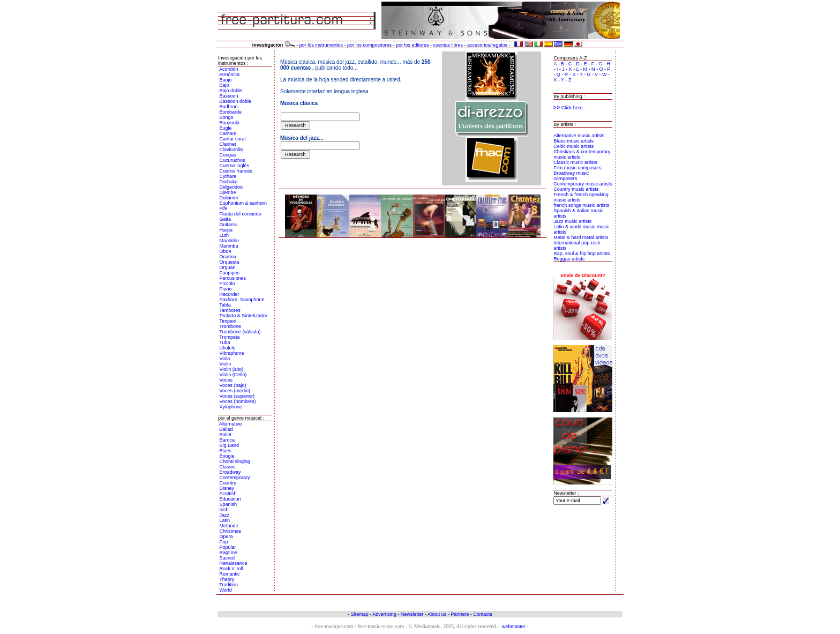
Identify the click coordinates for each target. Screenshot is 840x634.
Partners (460, 614)
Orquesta (230, 262)
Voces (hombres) (238, 401)
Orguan (228, 267)
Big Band (230, 445)
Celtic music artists (573, 146)
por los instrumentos (321, 45)
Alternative (231, 424)
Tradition (228, 585)
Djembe (228, 192)
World (226, 590)
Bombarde (231, 112)
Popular (228, 547)
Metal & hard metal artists (581, 237)
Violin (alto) (232, 369)
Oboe (226, 251)
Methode (229, 526)
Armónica (229, 74)
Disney (227, 488)
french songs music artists (581, 205)
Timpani (228, 321)
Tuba (224, 342)
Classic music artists (575, 162)
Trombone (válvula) (240, 332)
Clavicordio (232, 150)
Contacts (483, 614)
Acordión (229, 69)
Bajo (224, 85)
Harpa (226, 230)
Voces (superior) (237, 396)
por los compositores (369, 45)
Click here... (570, 108)
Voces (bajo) (233, 385)
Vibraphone (232, 353)
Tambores (230, 310)
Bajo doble (231, 91)
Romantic (230, 574)
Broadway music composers (571, 176)
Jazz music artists (572, 221)
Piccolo (227, 284)
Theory (227, 579)
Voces (226, 380)
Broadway (230, 472)
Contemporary (235, 478)
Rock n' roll (231, 569)
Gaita (226, 219)
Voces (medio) (235, 391)
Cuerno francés (236, 171)
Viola (225, 359)
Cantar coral (233, 139)
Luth (224, 235)
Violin (226, 364)
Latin (225, 520)
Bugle (226, 128)
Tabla (225, 305)
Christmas (231, 531)
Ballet (226, 435)
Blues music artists (573, 141)
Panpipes (230, 273)
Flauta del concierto (241, 214)
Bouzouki (230, 123)
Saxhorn (229, 300)
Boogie (227, 456)
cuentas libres (448, 45)
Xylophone (231, 407)
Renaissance (234, 563)
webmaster (514, 626)
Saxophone (252, 300)
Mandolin (230, 241)
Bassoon (229, 96)
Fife (224, 208)
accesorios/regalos (487, 45)
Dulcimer (229, 198)
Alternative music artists (579, 136)
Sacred (227, 558)
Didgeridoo (231, 187)
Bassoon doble (236, 101)
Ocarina (228, 257)
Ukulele (228, 348)
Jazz (225, 515)
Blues (226, 451)
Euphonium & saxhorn (243, 203)
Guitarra (228, 225)
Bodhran (229, 107)
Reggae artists (569, 259)
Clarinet (228, 144)
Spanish (228, 504)
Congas (228, 155)
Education (230, 499)
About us (437, 614)
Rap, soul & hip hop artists (582, 253)
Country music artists (576, 189)
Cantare (228, 133)
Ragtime (229, 553)
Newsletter (412, 614)
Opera (226, 536)
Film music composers (577, 168)
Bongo (227, 117)
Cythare (228, 176)
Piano (226, 289)
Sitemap (360, 614)
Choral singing (235, 461)
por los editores (412, 45)
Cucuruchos (232, 160)
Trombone (230, 326)
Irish (224, 510)
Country (228, 483)
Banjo (226, 80)
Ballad (226, 429)
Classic (227, 467)
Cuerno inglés (235, 166)
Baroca (227, 440)
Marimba (229, 246)
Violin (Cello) (233, 375)
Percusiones (233, 278)
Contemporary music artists (583, 184)
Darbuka (229, 182)
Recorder (230, 294)
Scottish (228, 494)
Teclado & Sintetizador (243, 316)
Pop (224, 542)
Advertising (384, 614)
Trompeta (229, 337)
